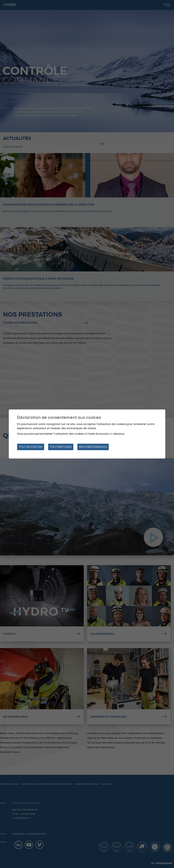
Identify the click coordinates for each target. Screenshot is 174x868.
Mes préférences (93, 447)
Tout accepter (31, 447)
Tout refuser (61, 447)
